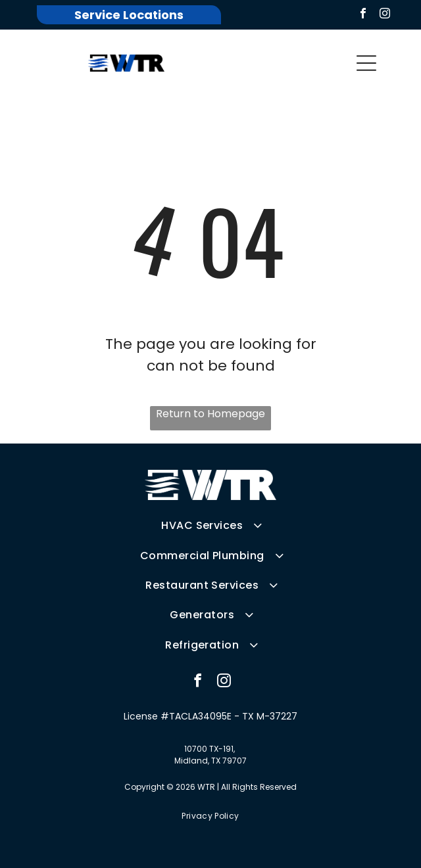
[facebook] (363, 15)
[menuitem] (210, 525)
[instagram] (385, 15)
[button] (366, 63)
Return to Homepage (210, 414)
